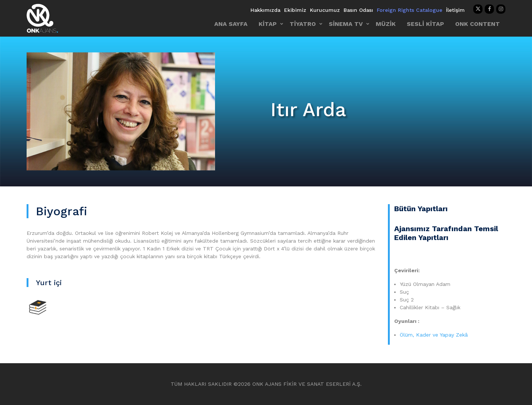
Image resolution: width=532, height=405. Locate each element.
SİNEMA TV (346, 24)
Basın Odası (358, 10)
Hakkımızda (265, 10)
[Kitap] (38, 307)
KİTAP (268, 24)
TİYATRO (303, 24)
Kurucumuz (325, 10)
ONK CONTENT (478, 24)
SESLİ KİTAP (425, 24)
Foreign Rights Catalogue (410, 10)
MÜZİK (386, 24)
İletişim (455, 10)
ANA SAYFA (231, 24)
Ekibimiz (295, 10)
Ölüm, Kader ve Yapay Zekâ (434, 335)
